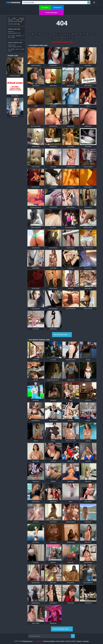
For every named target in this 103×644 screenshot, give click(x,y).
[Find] (73, 636)
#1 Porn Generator (51, 13)
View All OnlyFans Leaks (62, 629)
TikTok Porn (57, 8)
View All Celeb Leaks (62, 335)
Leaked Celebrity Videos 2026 (62, 42)
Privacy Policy (61, 641)
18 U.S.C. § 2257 (70, 641)
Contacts (79, 641)
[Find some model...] (49, 636)
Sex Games (45, 8)
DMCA (40, 641)
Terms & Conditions (49, 641)
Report (35, 641)
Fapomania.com (27, 641)
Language (86, 641)
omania (13, 2)
